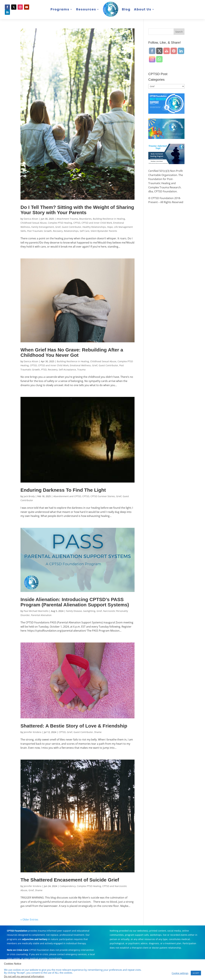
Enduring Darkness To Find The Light (63, 490)
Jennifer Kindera (33, 732)
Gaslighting (89, 611)
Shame (98, 732)
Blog (126, 9)
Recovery (58, 231)
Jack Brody (29, 496)
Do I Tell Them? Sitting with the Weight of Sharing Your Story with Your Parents (77, 210)
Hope (110, 227)
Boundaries (85, 219)
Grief (58, 227)
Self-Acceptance (67, 370)
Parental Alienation (41, 615)
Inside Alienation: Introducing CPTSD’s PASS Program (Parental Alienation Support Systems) (75, 602)
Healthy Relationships (94, 227)
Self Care (85, 231)
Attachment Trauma (67, 219)
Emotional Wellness (80, 365)
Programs (60, 9)
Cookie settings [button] (180, 973)
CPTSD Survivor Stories (103, 496)
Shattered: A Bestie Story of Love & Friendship (74, 726)
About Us (143, 9)
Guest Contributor (72, 227)
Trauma (81, 370)
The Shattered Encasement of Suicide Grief (70, 880)
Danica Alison (31, 219)
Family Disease (74, 611)
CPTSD (77, 223)
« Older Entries (29, 920)
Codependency (68, 886)
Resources (86, 9)
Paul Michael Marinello (36, 611)
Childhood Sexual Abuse (34, 223)
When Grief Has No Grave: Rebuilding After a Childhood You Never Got (72, 352)
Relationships (71, 231)
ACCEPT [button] (196, 973)
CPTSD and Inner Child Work (97, 223)
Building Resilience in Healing (109, 219)
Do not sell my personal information (24, 976)
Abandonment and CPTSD (67, 496)
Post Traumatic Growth (39, 231)
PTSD (44, 370)
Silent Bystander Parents (104, 231)
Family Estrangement (43, 227)
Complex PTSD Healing (60, 223)
